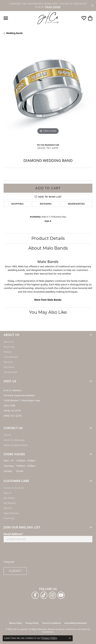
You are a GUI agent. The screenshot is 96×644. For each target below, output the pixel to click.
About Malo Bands (48, 248)
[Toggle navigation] (6, 18)
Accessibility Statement (76, 623)
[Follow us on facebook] (35, 595)
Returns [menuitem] (8, 508)
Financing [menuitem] (9, 347)
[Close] (92, 5)
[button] (48, 335)
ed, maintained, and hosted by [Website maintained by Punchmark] (76, 629)
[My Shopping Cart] (90, 18)
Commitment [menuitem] (11, 357)
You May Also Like (48, 312)
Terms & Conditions (51, 623)
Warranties (76, 204)
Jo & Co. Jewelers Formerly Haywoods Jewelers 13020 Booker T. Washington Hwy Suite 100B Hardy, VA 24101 (22, 400)
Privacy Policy (32, 623)
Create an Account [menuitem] (14, 488)
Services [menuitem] (8, 362)
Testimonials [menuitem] (10, 372)
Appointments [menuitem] (11, 513)
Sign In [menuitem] (7, 493)
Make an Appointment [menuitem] (16, 445)
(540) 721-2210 (48, 148)
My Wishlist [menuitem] (10, 503)
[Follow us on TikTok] (44, 595)
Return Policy (16, 623)
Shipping (17, 204)
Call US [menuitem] (7, 435)
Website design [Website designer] (55, 629)
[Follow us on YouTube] (61, 595)
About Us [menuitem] (9, 342)
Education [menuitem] (9, 367)
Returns (46, 204)
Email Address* (13, 534)
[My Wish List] (84, 18)
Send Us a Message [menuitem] (14, 440)
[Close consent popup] (70, 638)
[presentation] (31, 552)
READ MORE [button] (53, 7)
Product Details (48, 238)
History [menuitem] (8, 352)
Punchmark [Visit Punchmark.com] (48, 632)
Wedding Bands (14, 33)
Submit (15, 571)
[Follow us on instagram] (52, 595)
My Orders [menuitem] (9, 498)
